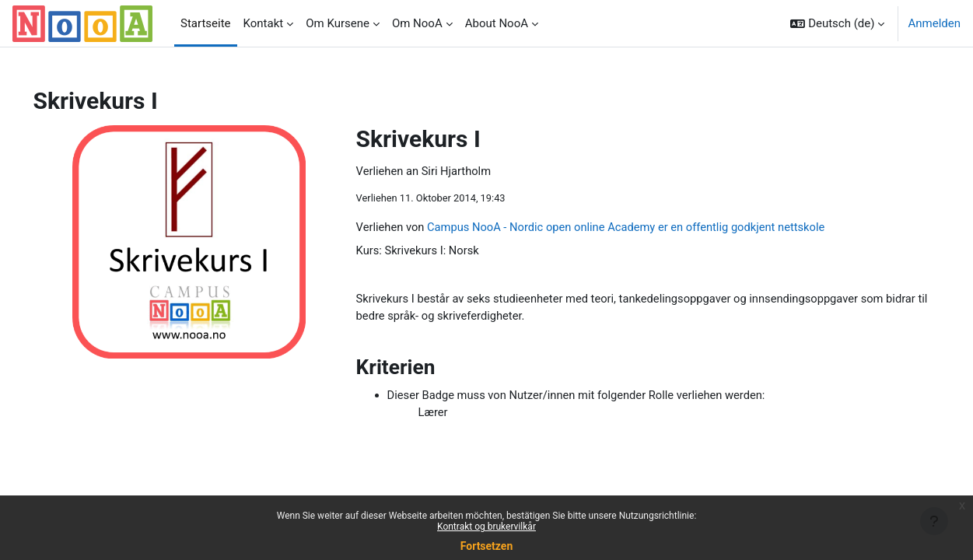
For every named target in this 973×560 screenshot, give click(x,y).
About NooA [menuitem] (497, 23)
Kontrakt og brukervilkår (486, 527)
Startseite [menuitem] (206, 23)
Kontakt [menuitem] (264, 23)
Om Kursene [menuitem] (338, 23)
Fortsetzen (487, 546)
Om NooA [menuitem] (417, 23)
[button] (837, 23)
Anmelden (934, 23)
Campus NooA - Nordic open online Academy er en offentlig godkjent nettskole (654, 228)
